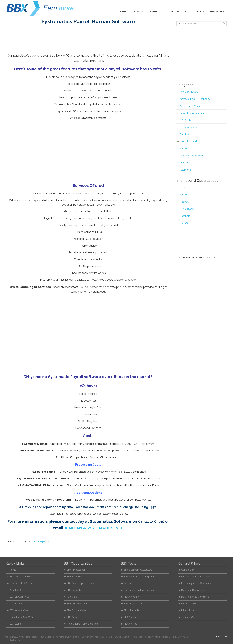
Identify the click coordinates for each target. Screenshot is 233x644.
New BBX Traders (189, 92)
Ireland (183, 149)
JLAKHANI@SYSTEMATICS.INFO (94, 528)
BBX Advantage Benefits (79, 604)
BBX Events (15, 624)
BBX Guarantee (189, 604)
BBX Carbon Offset (77, 610)
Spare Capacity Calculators (138, 570)
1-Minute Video (17, 604)
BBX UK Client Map (19, 597)
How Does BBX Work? (21, 583)
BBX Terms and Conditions (195, 597)
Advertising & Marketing (192, 106)
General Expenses (40, 541)
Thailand (184, 223)
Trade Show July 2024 (21, 617)
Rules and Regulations (193, 590)
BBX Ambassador (76, 570)
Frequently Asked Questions (196, 583)
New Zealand (187, 209)
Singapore (185, 216)
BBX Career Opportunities (80, 583)
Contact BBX (188, 570)
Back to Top (222, 637)
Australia (184, 188)
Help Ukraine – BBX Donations (83, 624)
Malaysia (184, 202)
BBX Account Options (21, 577)
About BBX (15, 590)
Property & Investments (192, 156)
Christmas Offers (188, 163)
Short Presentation (133, 610)
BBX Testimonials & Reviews (196, 577)
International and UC (190, 141)
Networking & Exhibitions (193, 113)
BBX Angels (73, 617)
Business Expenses (190, 127)
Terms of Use (188, 617)
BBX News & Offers (20, 610)
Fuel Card (72, 597)
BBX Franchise (74, 577)
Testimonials (186, 170)
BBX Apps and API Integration (139, 577)
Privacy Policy (189, 610)
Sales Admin (130, 583)
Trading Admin (132, 597)
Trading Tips (130, 624)
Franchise (185, 134)
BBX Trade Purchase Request (139, 590)
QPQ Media (186, 120)
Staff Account (131, 617)
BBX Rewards (74, 590)
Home (13, 570)
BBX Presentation (133, 604)
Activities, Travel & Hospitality (195, 99)
